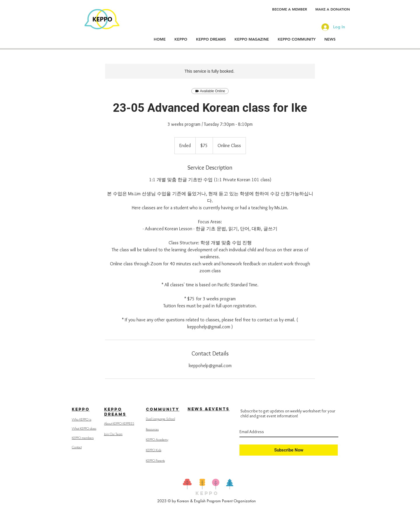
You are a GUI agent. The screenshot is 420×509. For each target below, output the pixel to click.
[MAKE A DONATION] (333, 9)
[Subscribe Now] (289, 450)
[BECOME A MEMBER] (290, 9)
